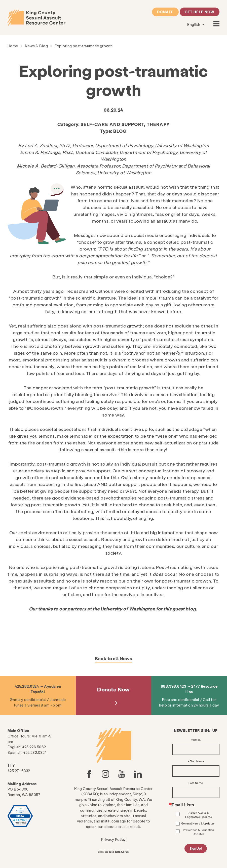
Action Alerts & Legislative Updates (199, 815)
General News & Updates (198, 823)
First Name (197, 761)
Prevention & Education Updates (199, 832)
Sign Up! (196, 848)
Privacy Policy (113, 839)
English (194, 24)
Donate (165, 12)
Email (197, 740)
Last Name (196, 783)
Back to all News (113, 658)
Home (13, 46)
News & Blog (36, 46)
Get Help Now (200, 12)
